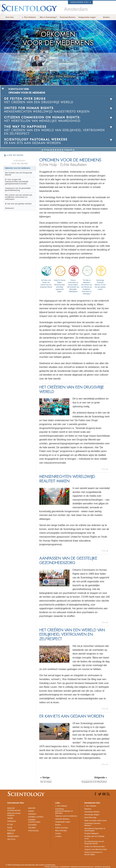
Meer (104, 469)
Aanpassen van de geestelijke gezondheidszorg (18, 189)
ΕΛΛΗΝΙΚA (32, 825)
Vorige (47, 150)
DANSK (10, 818)
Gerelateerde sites (81, 2)
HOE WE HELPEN (16, 155)
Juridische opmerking (102, 867)
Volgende (68, 150)
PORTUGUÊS (33, 831)
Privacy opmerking (51, 867)
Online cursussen (62, 828)
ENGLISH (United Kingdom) (14, 814)
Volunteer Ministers (62, 819)
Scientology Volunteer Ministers (92, 824)
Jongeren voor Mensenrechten (96, 849)
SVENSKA (32, 814)
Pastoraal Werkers (68, 17)
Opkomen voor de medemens (18, 168)
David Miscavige (90, 817)
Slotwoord (9, 208)
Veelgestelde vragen (87, 17)
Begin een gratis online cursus (95, 820)
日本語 (10, 828)
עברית (10, 824)
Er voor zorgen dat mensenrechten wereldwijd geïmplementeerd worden (17, 182)
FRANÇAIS (11, 821)
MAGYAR (32, 808)
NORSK (31, 811)
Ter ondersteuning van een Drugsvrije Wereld (94, 842)
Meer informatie (61, 831)
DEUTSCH (11, 839)
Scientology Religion (92, 815)
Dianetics (88, 809)
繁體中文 (11, 833)
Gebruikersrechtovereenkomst (82, 867)
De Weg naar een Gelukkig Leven (94, 837)
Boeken (106, 17)
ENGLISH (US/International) (14, 809)
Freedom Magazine (91, 833)
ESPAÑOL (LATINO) (36, 817)
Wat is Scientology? (48, 17)
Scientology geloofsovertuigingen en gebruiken (64, 811)
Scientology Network (92, 812)
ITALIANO (32, 828)
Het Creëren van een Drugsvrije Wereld (19, 174)
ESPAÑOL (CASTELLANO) (34, 821)
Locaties (58, 836)
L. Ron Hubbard (29, 17)
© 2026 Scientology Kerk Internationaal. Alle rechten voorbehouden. (31, 865)
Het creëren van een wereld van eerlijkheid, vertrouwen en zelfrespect (19, 197)
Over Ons (10, 17)
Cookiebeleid (64, 867)
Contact (58, 833)
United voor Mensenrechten (94, 846)
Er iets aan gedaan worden (18, 204)
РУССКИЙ (11, 831)
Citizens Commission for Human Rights (93, 853)
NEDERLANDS (13, 836)
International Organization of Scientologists (95, 829)
